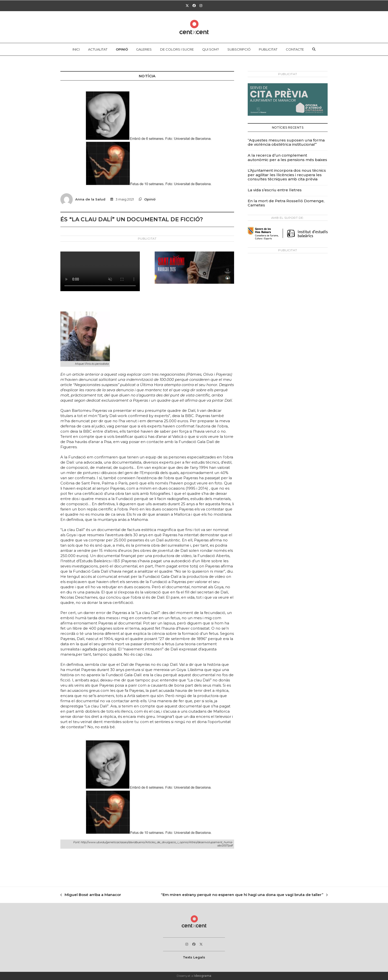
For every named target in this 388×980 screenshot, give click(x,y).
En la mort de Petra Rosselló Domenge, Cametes (286, 203)
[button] (314, 49)
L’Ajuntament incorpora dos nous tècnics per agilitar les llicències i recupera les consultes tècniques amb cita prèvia (287, 175)
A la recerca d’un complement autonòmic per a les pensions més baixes (287, 157)
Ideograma (203, 976)
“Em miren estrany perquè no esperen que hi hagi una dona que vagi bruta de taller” (244, 895)
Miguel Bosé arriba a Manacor (91, 895)
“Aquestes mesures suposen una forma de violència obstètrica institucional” (286, 142)
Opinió (150, 199)
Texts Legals (194, 957)
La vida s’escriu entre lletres (275, 190)
